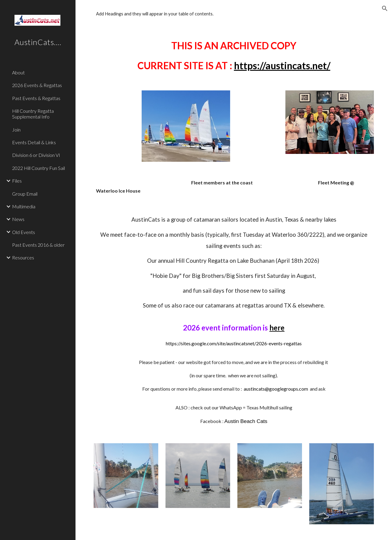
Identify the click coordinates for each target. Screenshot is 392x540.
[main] (234, 55)
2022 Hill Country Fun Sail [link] (39, 168)
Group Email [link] (25, 194)
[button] (385, 8)
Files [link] (17, 181)
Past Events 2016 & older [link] (38, 245)
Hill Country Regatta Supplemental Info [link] (33, 114)
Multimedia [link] (24, 206)
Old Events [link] (24, 232)
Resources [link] (23, 257)
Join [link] (16, 130)
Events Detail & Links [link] (34, 142)
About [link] (18, 72)
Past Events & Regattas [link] (36, 98)
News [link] (18, 219)
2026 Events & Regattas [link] (37, 85)
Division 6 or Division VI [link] (36, 155)
